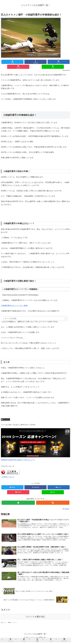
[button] (66, 319)
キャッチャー (6, 419)
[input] (35, 319)
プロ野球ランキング (8, 477)
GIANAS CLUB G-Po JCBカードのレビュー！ (18, 460)
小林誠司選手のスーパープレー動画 (14, 306)
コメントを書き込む (35, 617)
